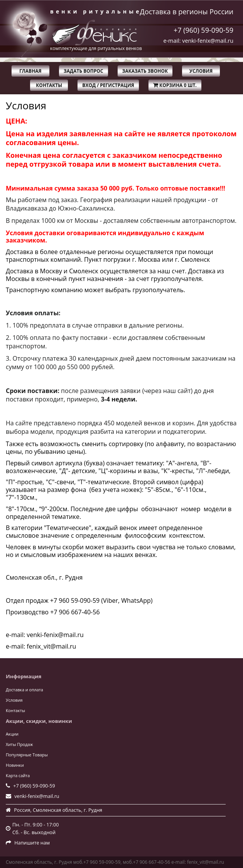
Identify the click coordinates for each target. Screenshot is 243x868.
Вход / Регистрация (108, 85)
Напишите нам (32, 843)
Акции (12, 734)
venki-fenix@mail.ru (37, 796)
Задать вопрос (84, 71)
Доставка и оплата (24, 690)
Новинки (15, 765)
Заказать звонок (145, 71)
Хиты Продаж (19, 744)
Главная (30, 71)
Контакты (49, 85)
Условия (201, 71)
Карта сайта (18, 775)
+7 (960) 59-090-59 (203, 30)
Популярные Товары (27, 755)
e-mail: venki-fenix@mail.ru (198, 41)
